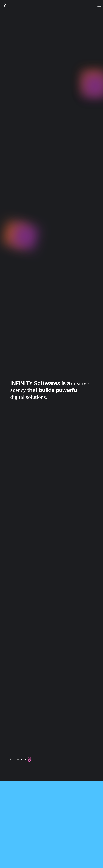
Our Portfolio (23, 759)
